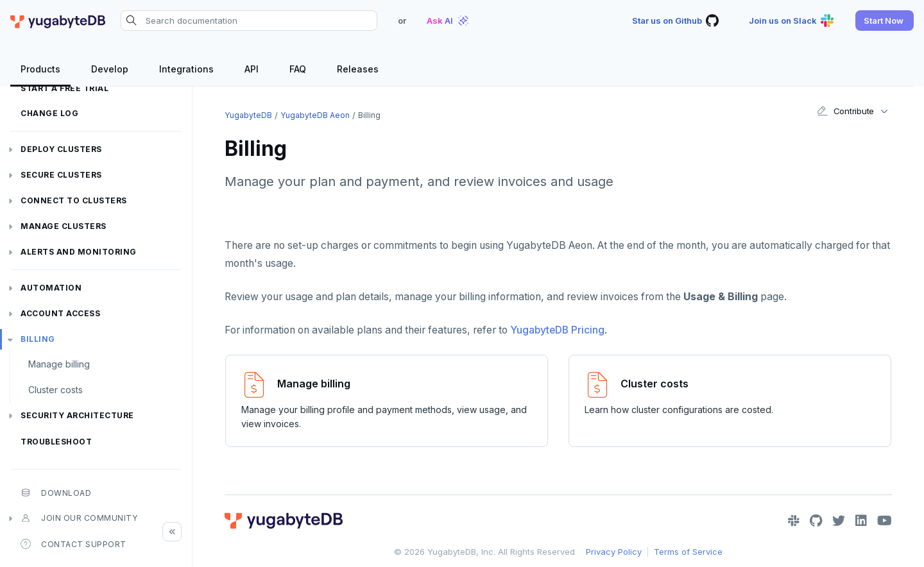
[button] (885, 21)
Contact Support (73, 544)
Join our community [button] (79, 518)
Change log (49, 113)
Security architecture (77, 415)
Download (56, 493)
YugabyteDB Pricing (557, 330)
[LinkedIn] (861, 521)
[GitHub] (816, 521)
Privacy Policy (614, 552)
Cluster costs (56, 390)
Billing (38, 339)
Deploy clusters (61, 149)
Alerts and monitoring (79, 252)
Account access (60, 313)
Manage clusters (64, 226)
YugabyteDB (248, 115)
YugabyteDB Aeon (315, 115)
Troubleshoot (56, 442)
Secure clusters (61, 175)
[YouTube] (885, 521)
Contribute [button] (845, 111)
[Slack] (794, 521)
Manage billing (59, 364)
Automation (51, 288)
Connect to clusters (74, 200)
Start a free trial (64, 88)
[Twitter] (839, 521)
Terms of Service (688, 552)
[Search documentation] (249, 21)
